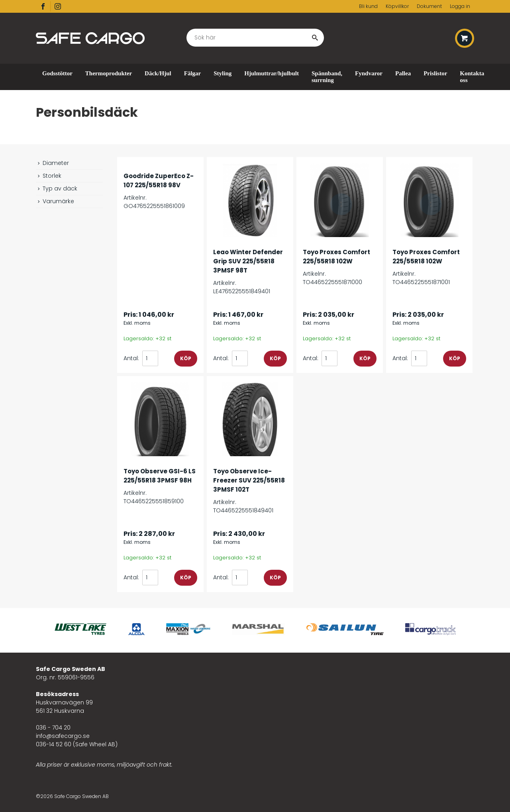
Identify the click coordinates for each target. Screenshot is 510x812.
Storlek (49, 176)
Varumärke (55, 201)
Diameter (52, 163)
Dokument (429, 6)
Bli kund (368, 6)
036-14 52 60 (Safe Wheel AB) (77, 744)
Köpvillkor (397, 6)
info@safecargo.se (63, 736)
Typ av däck (57, 188)
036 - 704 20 (53, 728)
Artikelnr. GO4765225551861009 (160, 187)
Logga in (460, 6)
